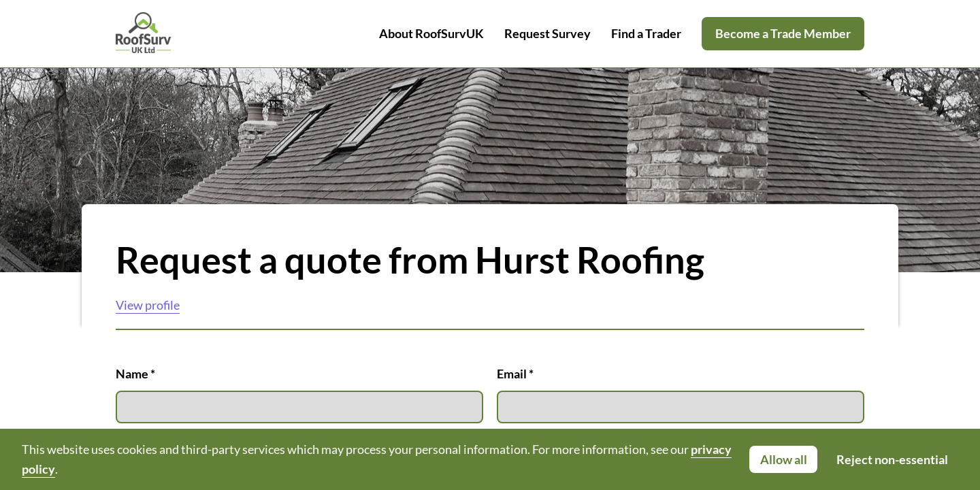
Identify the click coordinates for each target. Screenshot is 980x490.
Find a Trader (646, 33)
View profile (148, 305)
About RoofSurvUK (431, 33)
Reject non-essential (892, 459)
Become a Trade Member (783, 33)
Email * (681, 395)
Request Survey (548, 33)
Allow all (784, 459)
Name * (299, 395)
